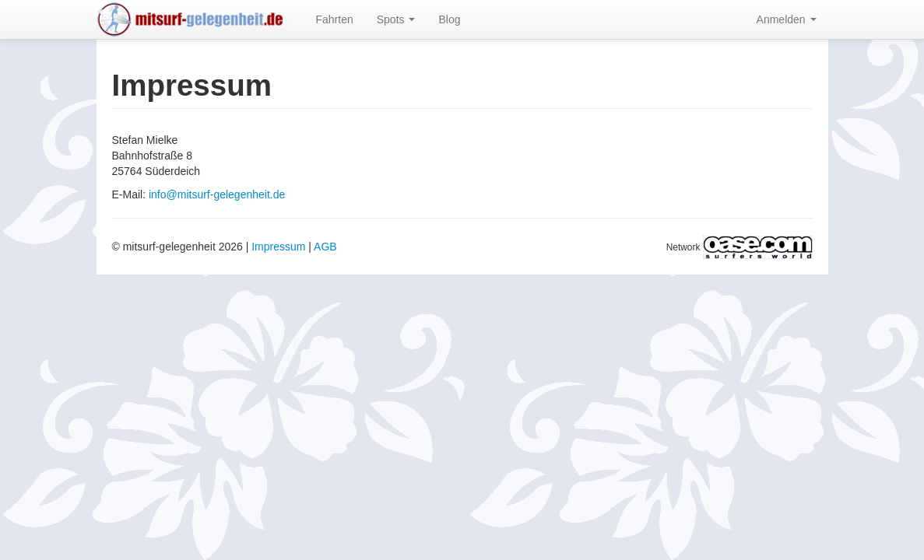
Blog (449, 19)
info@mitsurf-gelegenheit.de (217, 194)
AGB (325, 247)
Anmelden (787, 19)
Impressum (278, 247)
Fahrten (335, 19)
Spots (396, 19)
